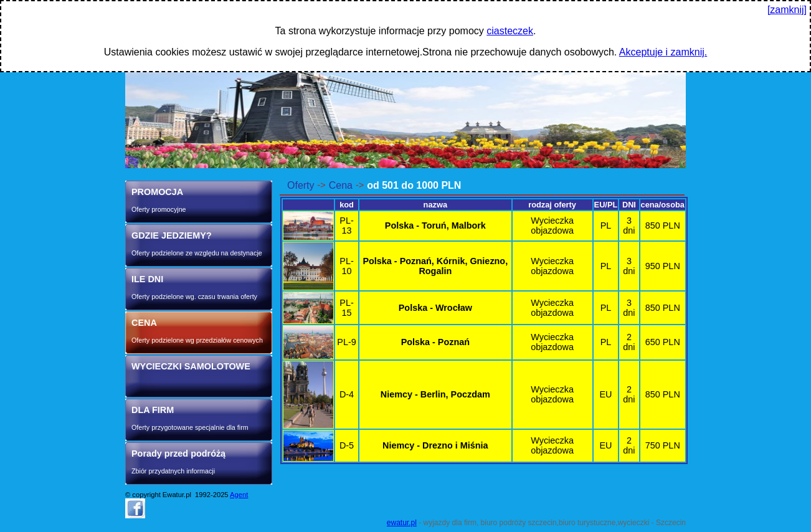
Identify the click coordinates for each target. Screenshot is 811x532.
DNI (629, 205)
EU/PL (606, 205)
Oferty (301, 185)
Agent (239, 495)
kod (347, 205)
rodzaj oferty (552, 205)
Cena (341, 185)
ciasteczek (510, 31)
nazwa (435, 205)
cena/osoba (663, 205)
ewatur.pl (402, 523)
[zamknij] (787, 10)
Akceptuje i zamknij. (663, 52)
